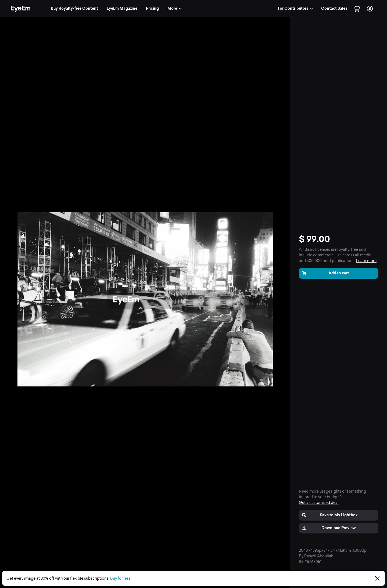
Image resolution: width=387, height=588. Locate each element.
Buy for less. (121, 578)
